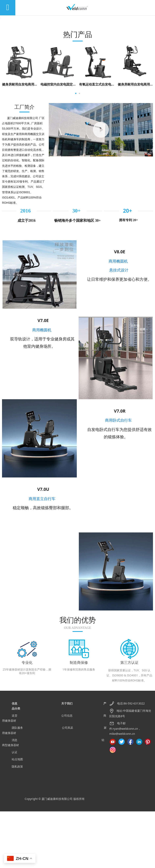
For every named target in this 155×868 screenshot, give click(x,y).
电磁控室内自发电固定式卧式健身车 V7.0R (71, 141)
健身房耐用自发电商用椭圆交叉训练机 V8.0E (34, 141)
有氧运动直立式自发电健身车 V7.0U (105, 141)
